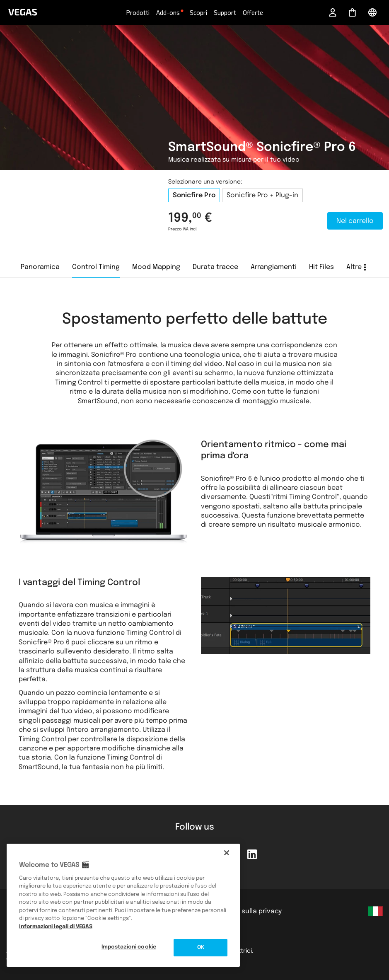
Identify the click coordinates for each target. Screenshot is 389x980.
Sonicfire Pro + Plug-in (262, 195)
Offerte (253, 12)
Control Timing (96, 267)
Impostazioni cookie (129, 947)
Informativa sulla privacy (242, 911)
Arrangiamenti (274, 267)
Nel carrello (355, 221)
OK (201, 947)
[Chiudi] (227, 853)
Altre (354, 267)
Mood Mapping (156, 267)
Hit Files (321, 267)
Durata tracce (215, 267)
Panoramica (40, 267)
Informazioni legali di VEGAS (56, 927)
